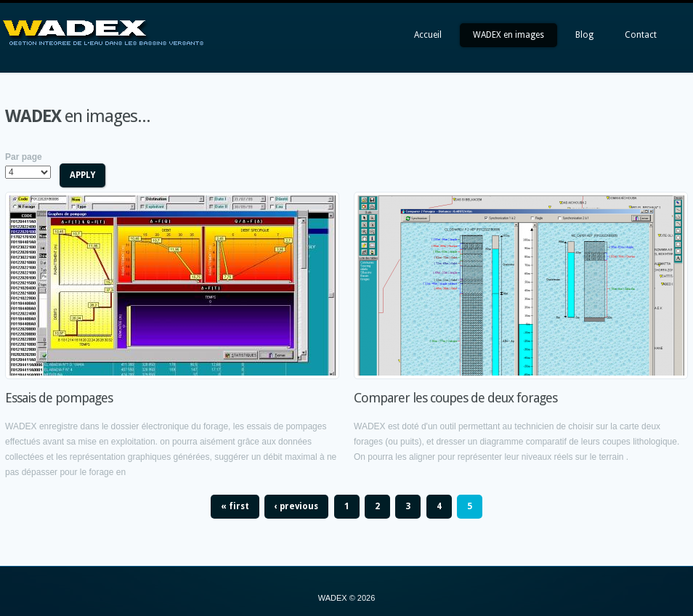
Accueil (428, 35)
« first (235, 506)
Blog (584, 35)
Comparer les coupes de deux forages (455, 398)
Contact (641, 35)
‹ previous (296, 506)
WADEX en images (508, 35)
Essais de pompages (59, 398)
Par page (24, 157)
